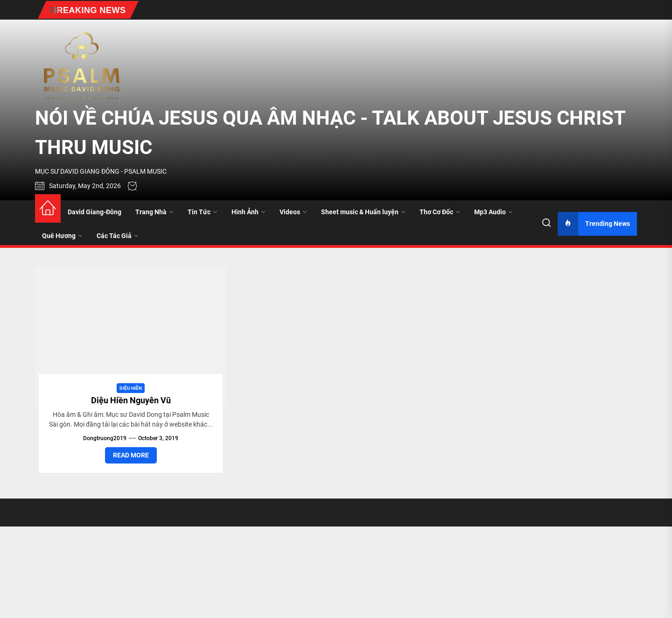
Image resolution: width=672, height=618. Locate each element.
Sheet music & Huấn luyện (363, 212)
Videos (293, 212)
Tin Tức (203, 212)
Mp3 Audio (493, 212)
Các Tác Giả (118, 236)
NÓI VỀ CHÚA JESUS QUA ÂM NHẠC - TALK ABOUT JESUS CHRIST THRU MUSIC (330, 133)
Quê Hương (62, 236)
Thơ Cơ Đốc (440, 212)
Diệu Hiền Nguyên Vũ (131, 400)
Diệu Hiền (131, 388)
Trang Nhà (154, 212)
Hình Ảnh (248, 212)
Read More (131, 455)
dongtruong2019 (105, 438)
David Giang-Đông (94, 212)
